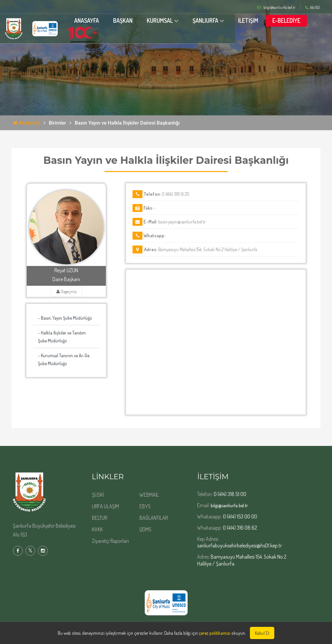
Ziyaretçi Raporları (110, 541)
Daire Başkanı (66, 279)
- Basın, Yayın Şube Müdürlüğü (65, 318)
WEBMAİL (149, 495)
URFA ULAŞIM (106, 506)
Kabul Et (262, 633)
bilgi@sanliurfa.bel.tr (229, 505)
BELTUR (100, 518)
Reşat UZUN (66, 270)
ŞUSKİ (98, 495)
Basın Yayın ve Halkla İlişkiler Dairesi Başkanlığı (127, 123)
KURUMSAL (168, 21)
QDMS (145, 529)
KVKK (97, 529)
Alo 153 (312, 8)
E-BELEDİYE (294, 21)
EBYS (145, 506)
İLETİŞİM (256, 21)
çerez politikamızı (215, 633)
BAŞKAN (131, 21)
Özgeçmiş (66, 291)
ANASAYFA (94, 21)
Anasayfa (26, 123)
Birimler (58, 123)
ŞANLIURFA (213, 21)
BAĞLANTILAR (154, 518)
